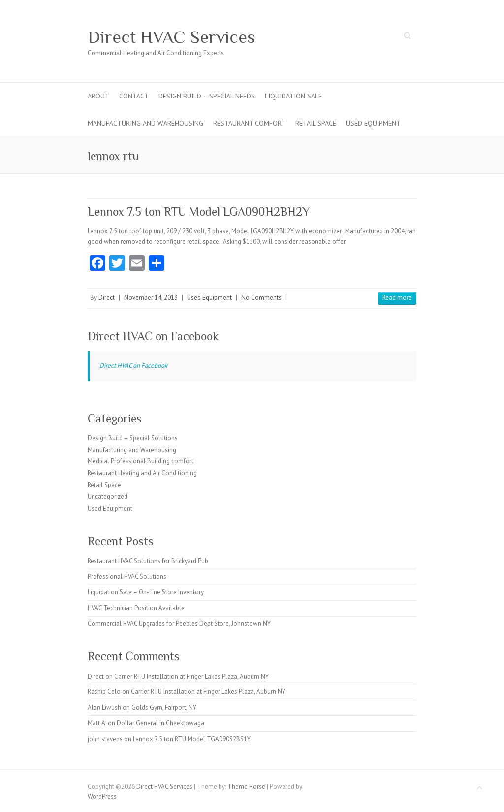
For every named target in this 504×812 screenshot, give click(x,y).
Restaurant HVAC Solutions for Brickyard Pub (148, 561)
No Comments (261, 298)
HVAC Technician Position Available (136, 608)
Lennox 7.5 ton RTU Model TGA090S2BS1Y (192, 739)
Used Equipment (373, 123)
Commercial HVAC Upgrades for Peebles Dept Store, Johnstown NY (179, 624)
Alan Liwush (104, 707)
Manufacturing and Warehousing (145, 123)
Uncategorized (108, 497)
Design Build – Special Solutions (133, 438)
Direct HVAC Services (172, 37)
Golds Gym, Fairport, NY (164, 707)
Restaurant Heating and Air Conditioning (142, 473)
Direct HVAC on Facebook (153, 336)
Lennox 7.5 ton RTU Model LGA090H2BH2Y (199, 211)
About (98, 96)
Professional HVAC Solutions (127, 576)
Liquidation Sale (293, 96)
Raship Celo (104, 692)
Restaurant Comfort (249, 123)
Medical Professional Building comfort (141, 461)
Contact (134, 96)
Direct (107, 298)
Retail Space (316, 123)
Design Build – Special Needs (207, 96)
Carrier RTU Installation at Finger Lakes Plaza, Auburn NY (191, 676)
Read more (397, 298)
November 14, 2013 (151, 298)
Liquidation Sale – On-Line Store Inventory (146, 592)
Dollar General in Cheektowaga (160, 723)
